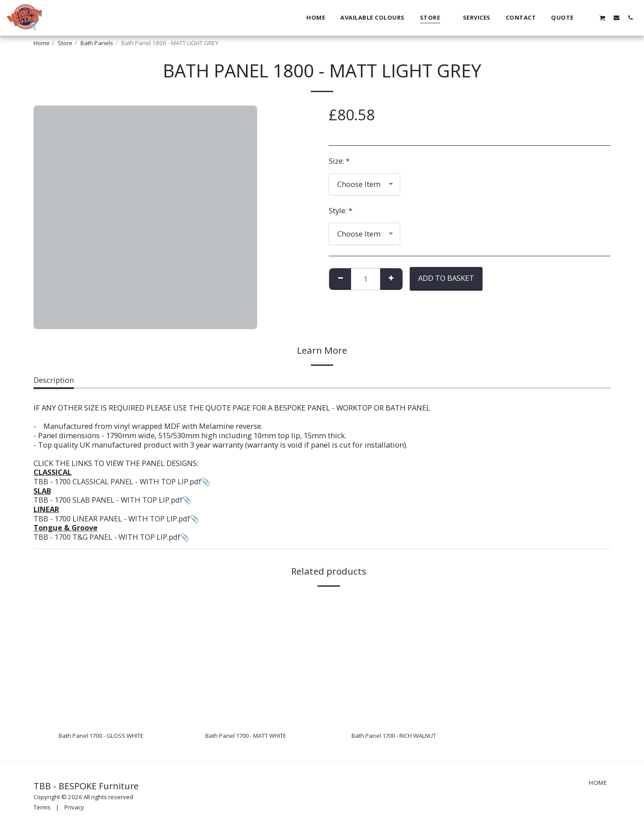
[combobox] (364, 184)
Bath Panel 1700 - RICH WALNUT (407, 737)
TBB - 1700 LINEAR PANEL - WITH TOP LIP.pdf (112, 519)
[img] (116, 660)
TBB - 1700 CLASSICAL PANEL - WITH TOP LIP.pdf (117, 481)
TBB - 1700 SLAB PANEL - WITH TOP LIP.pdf (108, 500)
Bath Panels (97, 43)
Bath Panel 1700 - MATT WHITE (259, 737)
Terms (42, 810)
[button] (588, 17)
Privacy (74, 810)
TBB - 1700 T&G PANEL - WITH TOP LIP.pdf (107, 537)
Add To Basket (446, 278)
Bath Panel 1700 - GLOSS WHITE (113, 737)
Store (65, 43)
